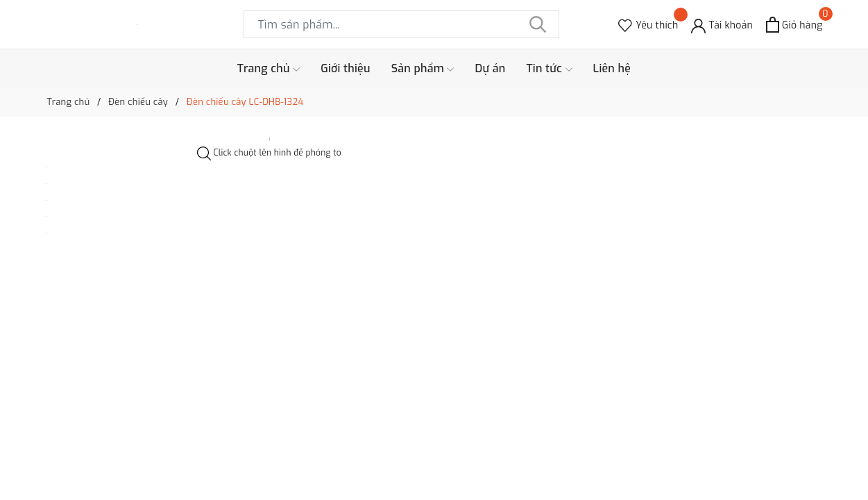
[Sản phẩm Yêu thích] (648, 25)
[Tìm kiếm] (538, 24)
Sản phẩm (423, 69)
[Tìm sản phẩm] (401, 24)
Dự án (490, 68)
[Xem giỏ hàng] (794, 25)
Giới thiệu (346, 68)
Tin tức (549, 69)
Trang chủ (269, 69)
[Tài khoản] (722, 25)
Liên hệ (612, 68)
